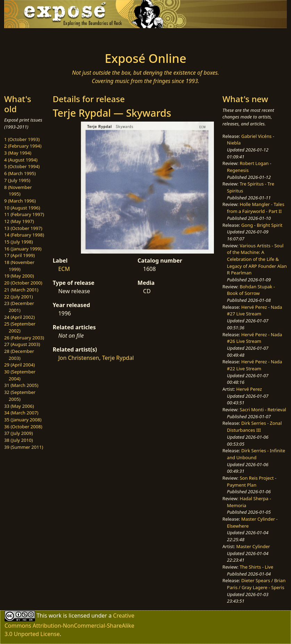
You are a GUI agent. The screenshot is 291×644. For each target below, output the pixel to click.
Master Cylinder (253, 546)
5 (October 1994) (22, 166)
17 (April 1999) (19, 255)
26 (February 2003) (24, 338)
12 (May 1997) (19, 221)
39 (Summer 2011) (24, 447)
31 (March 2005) (21, 385)
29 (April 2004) (19, 365)
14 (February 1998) (24, 235)
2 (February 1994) (23, 146)
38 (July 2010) (19, 440)
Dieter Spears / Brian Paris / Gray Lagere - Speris (256, 584)
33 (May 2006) (19, 406)
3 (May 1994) (18, 153)
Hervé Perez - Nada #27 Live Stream (255, 311)
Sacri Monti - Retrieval (263, 410)
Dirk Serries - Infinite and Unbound (256, 454)
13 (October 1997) (23, 228)
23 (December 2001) (19, 307)
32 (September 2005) (20, 396)
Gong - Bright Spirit (262, 225)
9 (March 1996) (20, 201)
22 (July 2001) (19, 297)
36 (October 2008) (23, 427)
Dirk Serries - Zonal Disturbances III (255, 427)
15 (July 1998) (19, 242)
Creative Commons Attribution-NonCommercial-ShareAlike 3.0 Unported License (69, 625)
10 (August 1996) (22, 208)
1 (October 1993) (22, 139)
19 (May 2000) (19, 276)
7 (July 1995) (17, 180)
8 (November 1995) (18, 191)
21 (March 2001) (21, 290)
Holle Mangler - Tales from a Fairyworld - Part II (256, 208)
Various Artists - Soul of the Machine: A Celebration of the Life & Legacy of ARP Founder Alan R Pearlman (257, 259)
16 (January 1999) (23, 249)
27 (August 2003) (22, 344)
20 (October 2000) (23, 283)
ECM (64, 269)
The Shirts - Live (256, 567)
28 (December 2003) (19, 355)
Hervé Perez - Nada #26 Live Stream (255, 338)
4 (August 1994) (21, 160)
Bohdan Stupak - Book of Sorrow (251, 290)
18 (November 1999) (19, 266)
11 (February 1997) (24, 214)
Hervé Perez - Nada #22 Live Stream (255, 365)
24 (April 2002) (19, 317)
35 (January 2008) (23, 420)
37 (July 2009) (19, 433)
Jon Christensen (79, 358)
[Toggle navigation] (39, 38)
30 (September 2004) (20, 375)
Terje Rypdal (118, 358)
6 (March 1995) (20, 173)
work (55, 616)
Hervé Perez (249, 389)
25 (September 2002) (20, 327)
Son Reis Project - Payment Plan (252, 481)
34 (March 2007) (21, 413)
